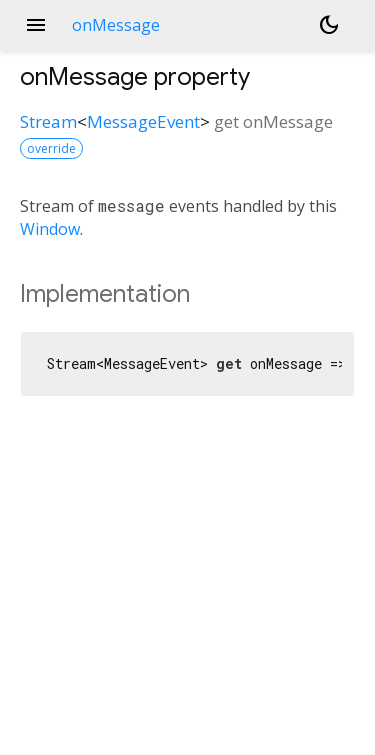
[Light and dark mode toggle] (329, 25)
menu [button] (36, 25)
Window (50, 229)
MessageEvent (143, 121)
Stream (48, 121)
